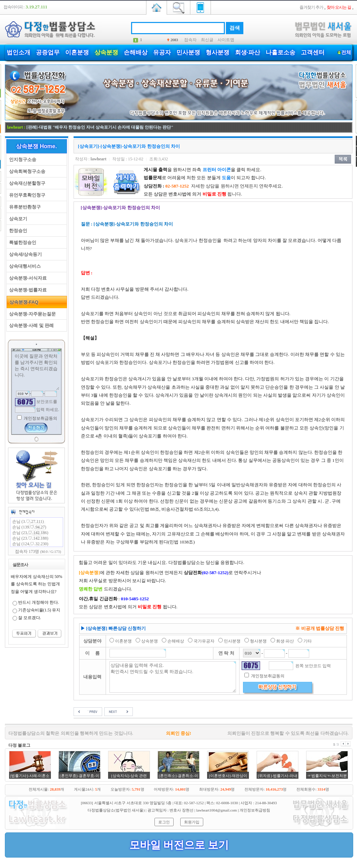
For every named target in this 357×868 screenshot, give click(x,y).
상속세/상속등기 (24, 254)
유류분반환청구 (24, 207)
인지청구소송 (21, 159)
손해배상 (136, 52)
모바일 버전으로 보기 (179, 845)
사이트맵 (226, 40)
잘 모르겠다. (30, 618)
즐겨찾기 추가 (311, 7)
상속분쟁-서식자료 (27, 278)
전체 (346, 52)
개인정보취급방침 (255, 810)
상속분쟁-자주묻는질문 (31, 314)
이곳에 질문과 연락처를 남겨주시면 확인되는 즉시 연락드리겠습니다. (37, 371)
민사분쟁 (188, 52)
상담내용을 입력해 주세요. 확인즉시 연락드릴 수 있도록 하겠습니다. (173, 677)
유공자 (162, 52)
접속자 (190, 40)
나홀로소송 (280, 52)
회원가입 (192, 822)
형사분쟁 (218, 52)
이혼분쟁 (77, 52)
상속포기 (17, 219)
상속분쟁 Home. (36, 146)
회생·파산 (248, 52)
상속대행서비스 (24, 266)
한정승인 (17, 231)
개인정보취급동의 (40, 418)
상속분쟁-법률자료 (27, 290)
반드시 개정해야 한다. (39, 602)
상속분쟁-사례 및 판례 (30, 325)
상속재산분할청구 (26, 183)
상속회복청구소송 (26, 171)
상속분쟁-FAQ (23, 302)
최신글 (207, 40)
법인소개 (18, 52)
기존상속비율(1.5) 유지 (39, 610)
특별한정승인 (21, 242)
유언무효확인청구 (26, 195)
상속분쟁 (106, 52)
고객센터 (313, 52)
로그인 (164, 822)
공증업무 (48, 52)
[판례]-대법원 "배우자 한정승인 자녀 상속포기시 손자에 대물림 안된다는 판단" (100, 127)
